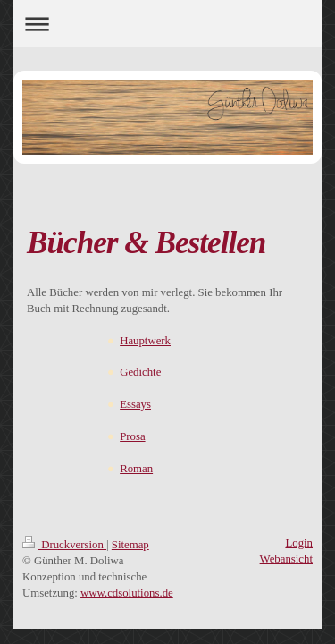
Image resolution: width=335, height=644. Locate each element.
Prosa (132, 436)
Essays (135, 404)
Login (299, 543)
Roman (136, 469)
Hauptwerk (145, 341)
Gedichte (140, 372)
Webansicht (286, 559)
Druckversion (64, 545)
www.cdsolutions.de (127, 593)
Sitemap (130, 545)
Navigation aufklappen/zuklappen (167, 24)
